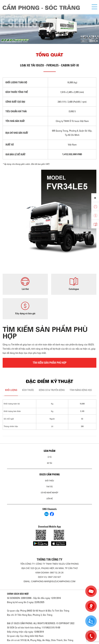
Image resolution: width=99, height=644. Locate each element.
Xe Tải (49, 463)
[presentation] (4, 26)
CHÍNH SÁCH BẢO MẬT (18, 594)
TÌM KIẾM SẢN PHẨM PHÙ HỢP (49, 363)
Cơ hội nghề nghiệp (49, 493)
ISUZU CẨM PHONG (50, 474)
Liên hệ (50, 499)
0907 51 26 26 (57, 573)
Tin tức (49, 487)
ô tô (50, 457)
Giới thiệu (49, 481)
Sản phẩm (49, 451)
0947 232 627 (54, 577)
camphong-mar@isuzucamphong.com (53, 581)
